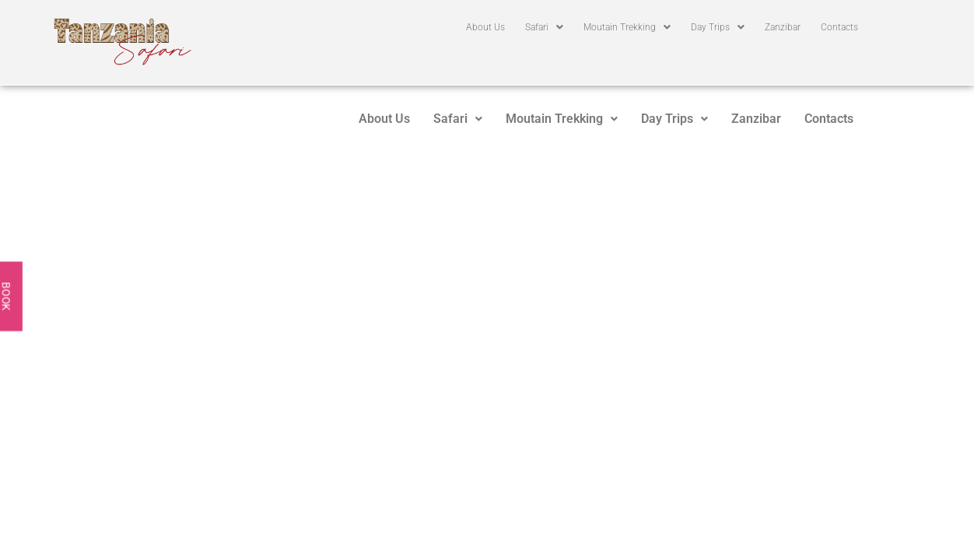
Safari (544, 27)
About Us (485, 27)
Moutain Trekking (627, 27)
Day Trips (718, 27)
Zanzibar (783, 27)
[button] (544, 27)
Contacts (839, 27)
